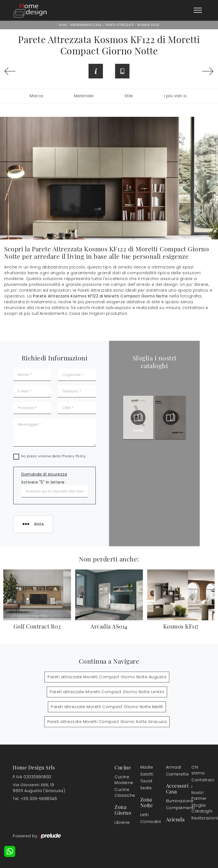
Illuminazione (172, 801)
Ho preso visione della (54, 456)
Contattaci (197, 780)
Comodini (146, 822)
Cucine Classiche (121, 792)
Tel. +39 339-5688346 (35, 799)
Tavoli (146, 781)
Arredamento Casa (86, 25)
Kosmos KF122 (149, 25)
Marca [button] (36, 96)
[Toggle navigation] (198, 10)
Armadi (172, 767)
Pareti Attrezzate (120, 25)
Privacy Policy (74, 456)
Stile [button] (129, 96)
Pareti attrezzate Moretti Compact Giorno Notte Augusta (107, 677)
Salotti (146, 774)
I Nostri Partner (197, 793)
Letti (145, 815)
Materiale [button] (84, 96)
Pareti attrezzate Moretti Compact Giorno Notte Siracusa (107, 722)
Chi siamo (197, 770)
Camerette (173, 774)
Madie (146, 767)
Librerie (120, 822)
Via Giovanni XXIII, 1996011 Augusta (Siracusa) (39, 788)
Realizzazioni (198, 818)
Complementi (173, 808)
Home (63, 25)
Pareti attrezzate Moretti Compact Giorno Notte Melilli (107, 707)
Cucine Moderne (120, 780)
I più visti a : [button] (176, 96)
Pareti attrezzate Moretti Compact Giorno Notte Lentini (107, 692)
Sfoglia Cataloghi (197, 808)
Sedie (146, 788)
